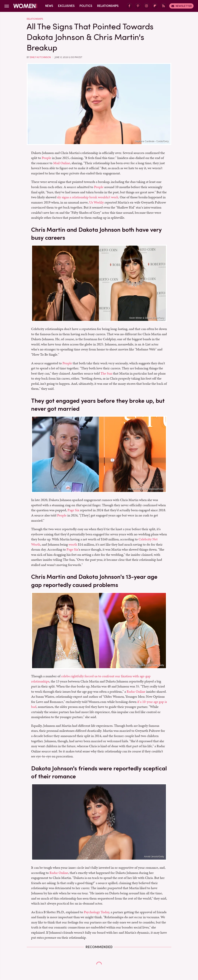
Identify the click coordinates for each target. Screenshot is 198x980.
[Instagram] (146, 6)
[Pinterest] (138, 6)
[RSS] (164, 6)
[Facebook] (129, 6)
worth (73, 544)
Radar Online (136, 691)
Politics (86, 6)
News (49, 6)
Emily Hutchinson (40, 57)
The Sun (106, 373)
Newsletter (181, 6)
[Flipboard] (155, 6)
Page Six (73, 510)
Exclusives (66, 6)
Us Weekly (96, 202)
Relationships (108, 6)
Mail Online (62, 163)
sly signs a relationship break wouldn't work (88, 197)
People (46, 158)
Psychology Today (96, 912)
